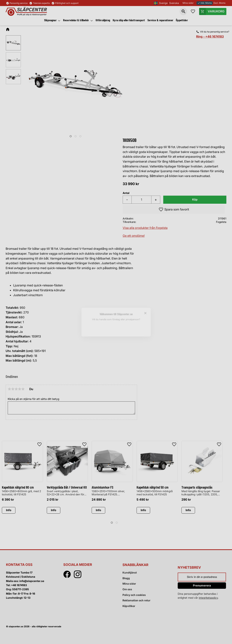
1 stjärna (9, 389)
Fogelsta (221, 222)
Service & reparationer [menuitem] (160, 20)
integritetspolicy (208, 598)
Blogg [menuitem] (126, 578)
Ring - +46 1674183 (210, 36)
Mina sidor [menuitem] (129, 584)
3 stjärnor (16, 389)
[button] (183, 11)
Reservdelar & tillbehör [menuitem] (76, 20)
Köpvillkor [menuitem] (129, 606)
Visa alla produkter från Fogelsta (145, 228)
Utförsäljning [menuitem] (103, 20)
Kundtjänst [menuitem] (130, 572)
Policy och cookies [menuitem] (134, 595)
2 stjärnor (13, 389)
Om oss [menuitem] (127, 589)
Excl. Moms (220, 3)
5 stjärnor (23, 389)
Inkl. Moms (205, 3)
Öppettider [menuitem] (182, 20)
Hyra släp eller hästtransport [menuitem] (129, 20)
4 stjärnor (20, 389)
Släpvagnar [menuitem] (50, 20)
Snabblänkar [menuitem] (135, 565)
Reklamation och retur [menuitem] (136, 600)
